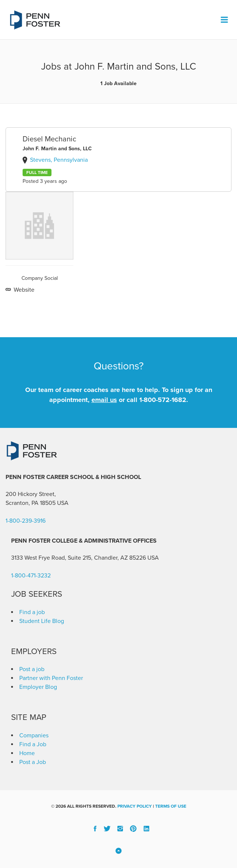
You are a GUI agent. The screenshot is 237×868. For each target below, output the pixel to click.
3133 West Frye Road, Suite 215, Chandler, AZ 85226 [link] (79, 558)
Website (23, 290)
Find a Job (33, 744)
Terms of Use (171, 806)
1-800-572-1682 (163, 400)
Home (27, 753)
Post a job (32, 669)
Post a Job (33, 762)
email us (104, 400)
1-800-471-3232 (31, 576)
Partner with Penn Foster (51, 678)
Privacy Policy (135, 806)
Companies (34, 735)
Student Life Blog (42, 621)
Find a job (32, 612)
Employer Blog (38, 687)
